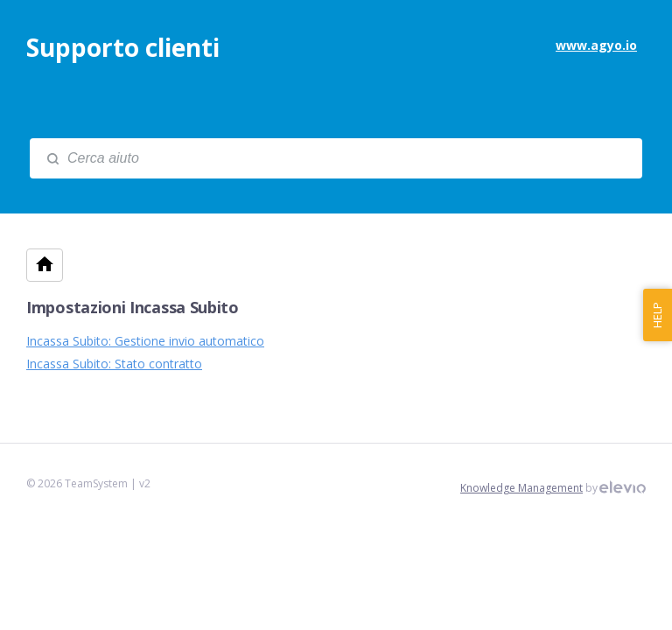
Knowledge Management (521, 488)
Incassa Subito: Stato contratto (114, 364)
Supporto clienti (123, 47)
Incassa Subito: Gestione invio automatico (145, 341)
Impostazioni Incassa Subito (133, 307)
